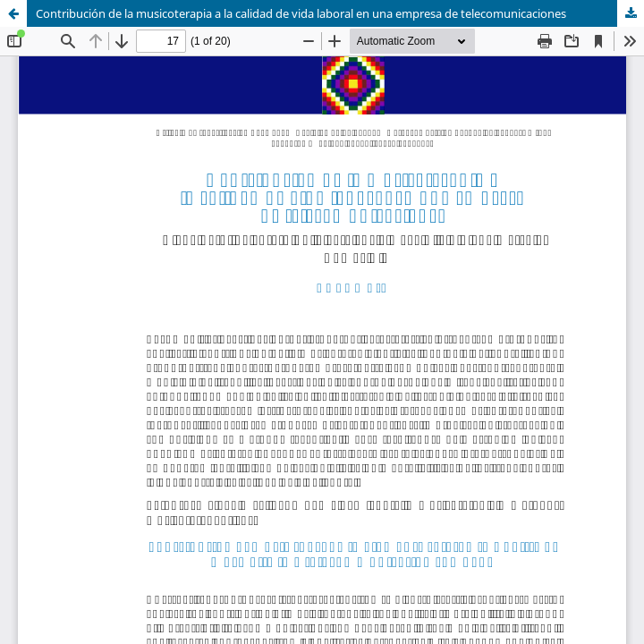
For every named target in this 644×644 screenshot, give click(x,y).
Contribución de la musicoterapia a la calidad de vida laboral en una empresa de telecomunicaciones (301, 13)
